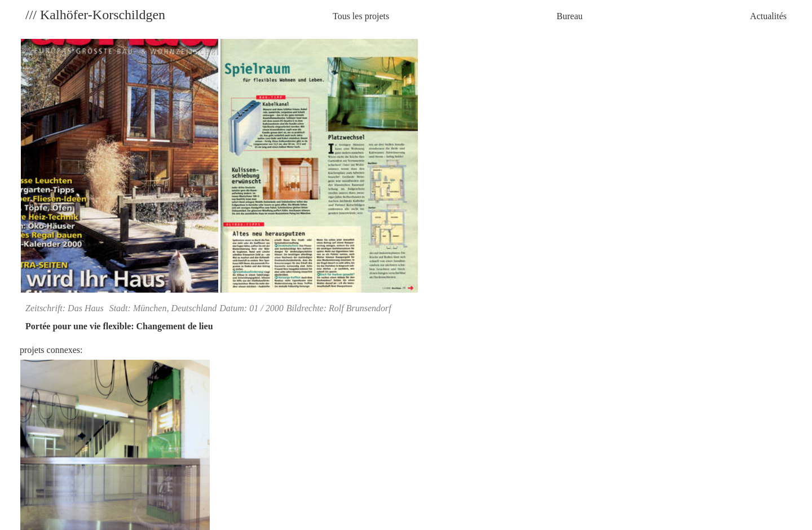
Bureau (570, 16)
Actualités (768, 16)
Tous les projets (361, 16)
